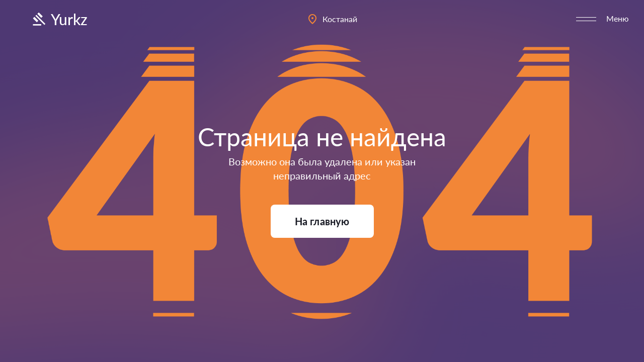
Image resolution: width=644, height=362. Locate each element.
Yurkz (59, 19)
